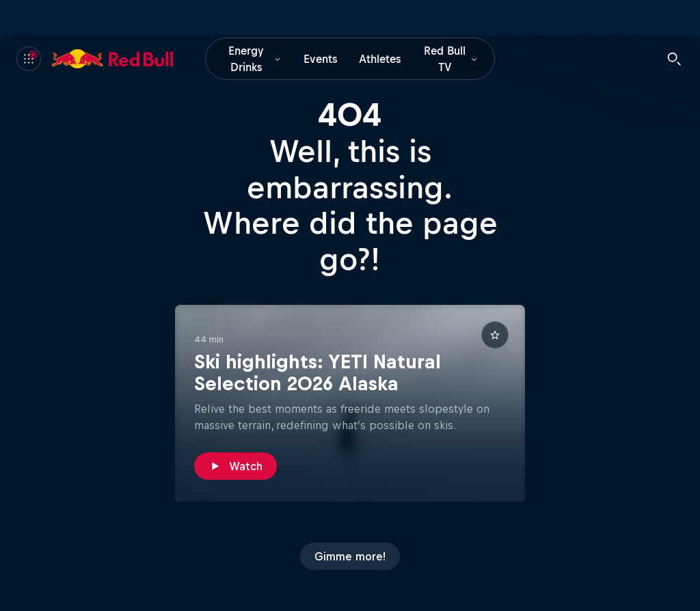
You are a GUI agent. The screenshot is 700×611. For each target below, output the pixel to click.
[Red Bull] (113, 59)
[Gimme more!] (350, 556)
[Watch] (235, 466)
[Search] (674, 59)
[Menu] (29, 59)
